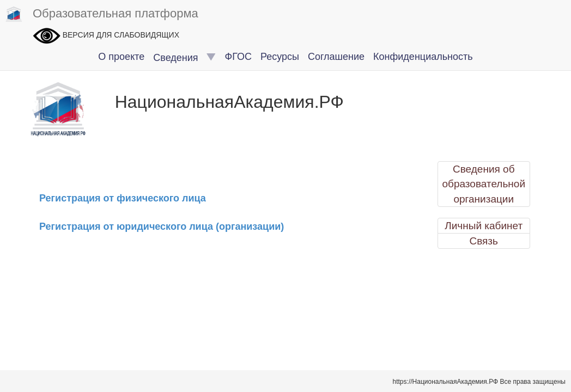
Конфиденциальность (423, 57)
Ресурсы (280, 57)
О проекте (121, 57)
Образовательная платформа (102, 14)
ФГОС (238, 57)
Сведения (184, 57)
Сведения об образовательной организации (484, 184)
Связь (484, 241)
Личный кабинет (484, 226)
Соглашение (336, 57)
